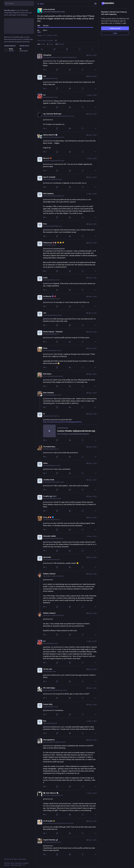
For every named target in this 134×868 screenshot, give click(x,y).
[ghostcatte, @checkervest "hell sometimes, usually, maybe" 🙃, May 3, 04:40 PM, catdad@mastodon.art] (67, 562)
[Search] (19, 3)
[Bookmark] (80, 49)
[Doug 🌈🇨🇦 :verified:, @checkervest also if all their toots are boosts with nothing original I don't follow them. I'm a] (67, 524)
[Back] (64, 4)
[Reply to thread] (45, 70)
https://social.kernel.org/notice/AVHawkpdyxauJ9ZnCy (62, 422)
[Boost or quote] (54, 49)
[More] (92, 50)
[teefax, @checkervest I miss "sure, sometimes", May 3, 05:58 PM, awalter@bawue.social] (67, 468)
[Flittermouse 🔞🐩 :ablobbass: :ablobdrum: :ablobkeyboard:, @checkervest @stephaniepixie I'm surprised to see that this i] (67, 257)
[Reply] (42, 49)
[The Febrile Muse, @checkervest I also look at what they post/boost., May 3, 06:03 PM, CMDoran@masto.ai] (67, 452)
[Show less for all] (95, 4)
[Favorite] (67, 49)
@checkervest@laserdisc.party (54, 675)
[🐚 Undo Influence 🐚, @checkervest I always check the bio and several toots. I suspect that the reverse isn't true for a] (67, 804)
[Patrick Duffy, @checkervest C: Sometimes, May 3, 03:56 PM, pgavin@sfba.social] (67, 710)
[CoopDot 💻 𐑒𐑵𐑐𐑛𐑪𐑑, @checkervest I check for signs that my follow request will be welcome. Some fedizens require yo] (67, 504)
